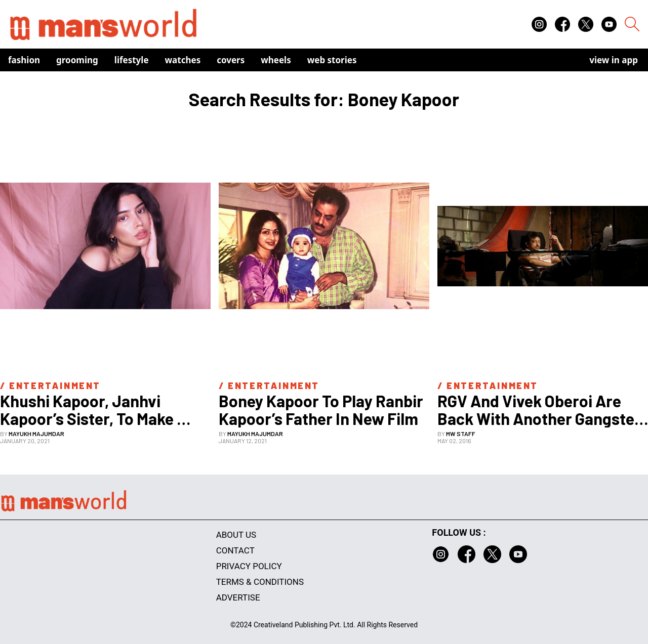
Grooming (77, 60)
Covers (231, 60)
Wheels (276, 60)
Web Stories (332, 60)
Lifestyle (132, 60)
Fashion (24, 60)
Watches (183, 60)
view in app (614, 60)
